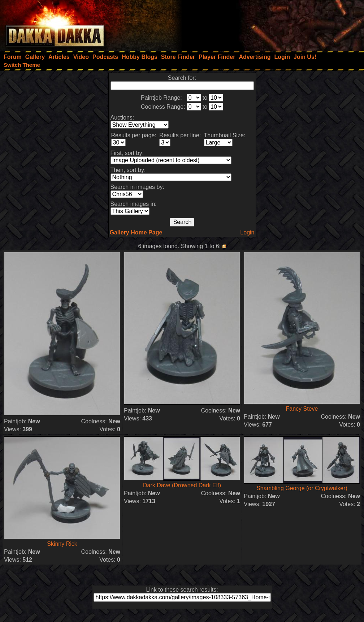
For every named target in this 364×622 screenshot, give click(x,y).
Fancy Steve (302, 409)
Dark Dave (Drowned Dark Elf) (182, 485)
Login (247, 232)
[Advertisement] (267, 23)
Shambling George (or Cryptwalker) (302, 488)
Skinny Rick (62, 544)
